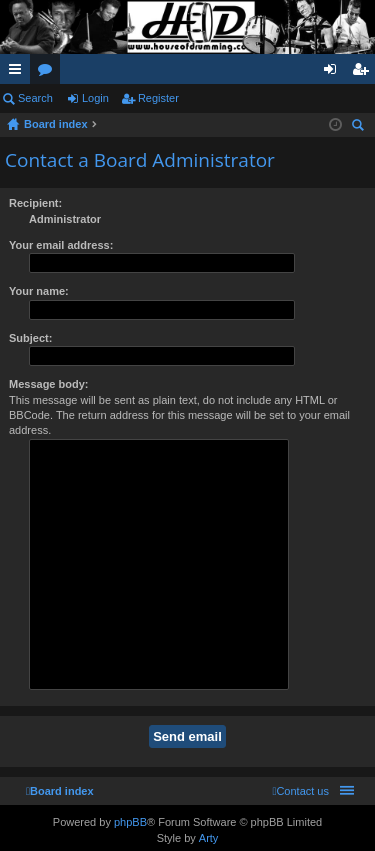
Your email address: (61, 245)
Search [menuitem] (360, 127)
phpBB (130, 822)
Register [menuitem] (364, 73)
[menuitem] (300, 791)
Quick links (19, 73)
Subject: (30, 338)
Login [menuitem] (334, 73)
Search (35, 98)
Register (158, 98)
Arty (209, 838)
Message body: (48, 384)
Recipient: (35, 203)
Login (95, 98)
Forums (49, 73)
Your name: (39, 291)
